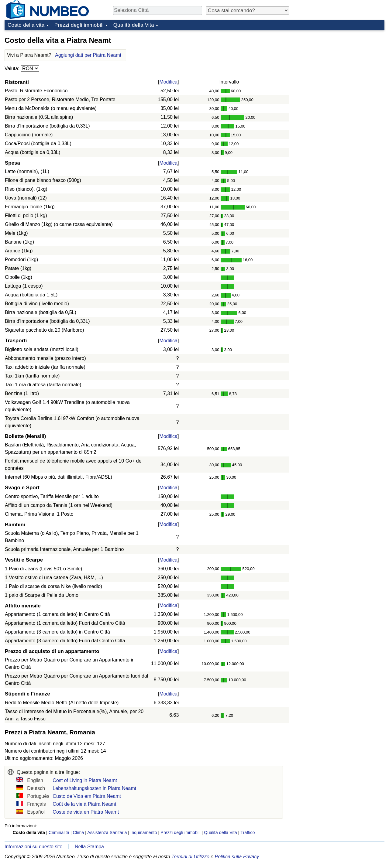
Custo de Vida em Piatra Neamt (87, 796)
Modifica (168, 82)
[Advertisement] (339, 71)
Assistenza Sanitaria (107, 832)
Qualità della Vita (134, 25)
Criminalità (59, 832)
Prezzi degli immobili (79, 25)
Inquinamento (144, 832)
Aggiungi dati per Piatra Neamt (88, 55)
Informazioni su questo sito (33, 847)
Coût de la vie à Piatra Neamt (84, 804)
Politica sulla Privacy (237, 857)
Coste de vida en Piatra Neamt (86, 812)
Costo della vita (26, 25)
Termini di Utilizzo (190, 857)
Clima (78, 832)
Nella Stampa (89, 847)
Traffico (248, 832)
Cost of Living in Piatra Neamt (85, 780)
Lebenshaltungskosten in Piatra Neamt (94, 788)
